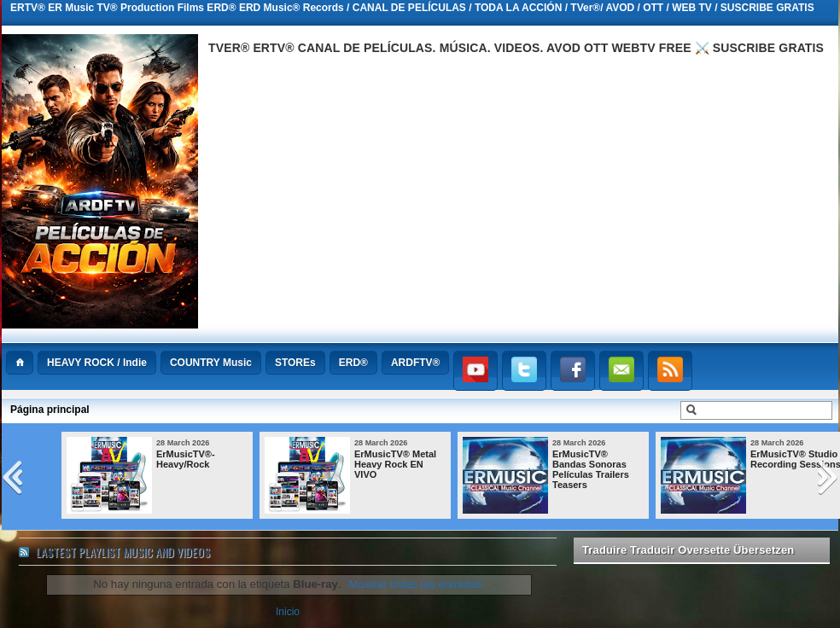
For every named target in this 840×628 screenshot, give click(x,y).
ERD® (353, 363)
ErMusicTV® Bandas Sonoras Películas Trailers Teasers (591, 469)
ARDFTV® (416, 363)
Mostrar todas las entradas (416, 584)
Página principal (50, 410)
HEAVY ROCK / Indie (97, 363)
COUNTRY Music (211, 363)
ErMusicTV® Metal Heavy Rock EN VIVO (395, 464)
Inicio (288, 612)
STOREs (295, 363)
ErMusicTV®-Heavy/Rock (186, 459)
